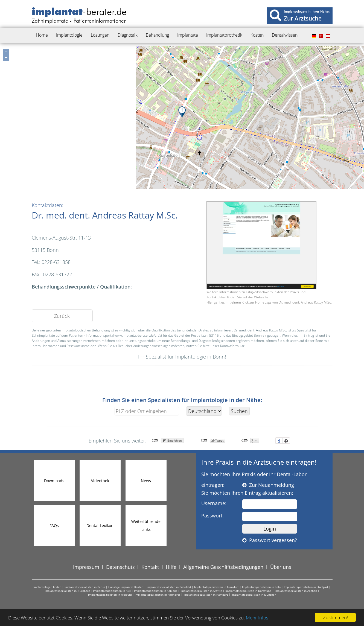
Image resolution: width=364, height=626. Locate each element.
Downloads (54, 481)
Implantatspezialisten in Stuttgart (306, 587)
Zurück (62, 316)
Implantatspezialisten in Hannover (158, 595)
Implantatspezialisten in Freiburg (110, 595)
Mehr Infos (257, 618)
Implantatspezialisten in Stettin (201, 591)
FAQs (54, 525)
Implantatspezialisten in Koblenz (156, 591)
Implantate (188, 35)
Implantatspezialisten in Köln (261, 587)
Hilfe (171, 567)
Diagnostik (128, 35)
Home (42, 35)
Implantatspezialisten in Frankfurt (216, 587)
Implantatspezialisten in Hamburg (206, 595)
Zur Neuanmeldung (268, 485)
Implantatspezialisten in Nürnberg (67, 591)
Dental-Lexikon (100, 525)
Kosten (257, 35)
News (146, 481)
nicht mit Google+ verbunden (245, 441)
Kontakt (150, 567)
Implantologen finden (47, 587)
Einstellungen (286, 441)
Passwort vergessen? (270, 540)
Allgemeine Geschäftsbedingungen (223, 567)
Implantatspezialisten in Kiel (112, 591)
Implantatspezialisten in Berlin (85, 587)
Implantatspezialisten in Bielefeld (169, 587)
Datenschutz (120, 567)
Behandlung (157, 35)
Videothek (100, 481)
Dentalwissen (285, 35)
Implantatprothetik (224, 35)
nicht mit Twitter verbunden (204, 441)
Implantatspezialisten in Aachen (296, 591)
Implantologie (69, 35)
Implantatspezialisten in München (254, 595)
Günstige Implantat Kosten (126, 587)
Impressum (86, 567)
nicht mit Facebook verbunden (155, 441)
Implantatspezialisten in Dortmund (248, 591)
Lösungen (100, 35)
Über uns (281, 567)
